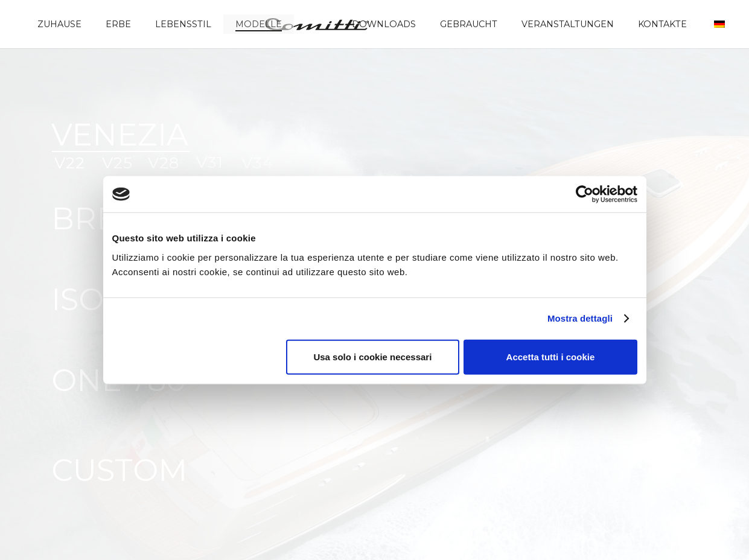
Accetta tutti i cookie (551, 356)
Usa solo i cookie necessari (372, 356)
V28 (164, 163)
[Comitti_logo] (317, 24)
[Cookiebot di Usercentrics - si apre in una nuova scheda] (585, 194)
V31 (210, 162)
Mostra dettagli (580, 318)
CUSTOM (119, 470)
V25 (117, 163)
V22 (70, 163)
